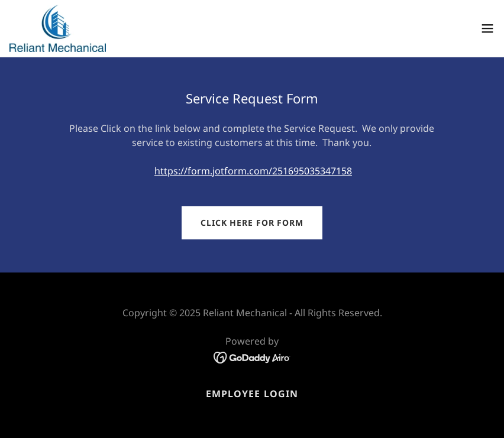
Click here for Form (252, 223)
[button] (487, 28)
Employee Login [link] (252, 394)
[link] (58, 28)
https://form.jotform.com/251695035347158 (253, 171)
